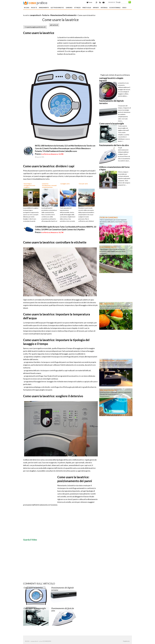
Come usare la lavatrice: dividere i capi (49, 166)
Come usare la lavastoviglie (35, 608)
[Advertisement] (46, 13)
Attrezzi (77, 8)
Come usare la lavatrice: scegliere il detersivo (53, 396)
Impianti (96, 8)
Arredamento (44, 8)
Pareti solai (87, 8)
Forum (89, 2)
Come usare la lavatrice (39, 33)
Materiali (104, 8)
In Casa (27, 8)
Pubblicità (126, 641)
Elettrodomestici (57, 8)
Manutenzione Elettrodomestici (63, 15)
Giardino (69, 8)
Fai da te (34, 8)
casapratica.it (35, 15)
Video (124, 8)
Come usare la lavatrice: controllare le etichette (55, 242)
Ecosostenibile (115, 8)
